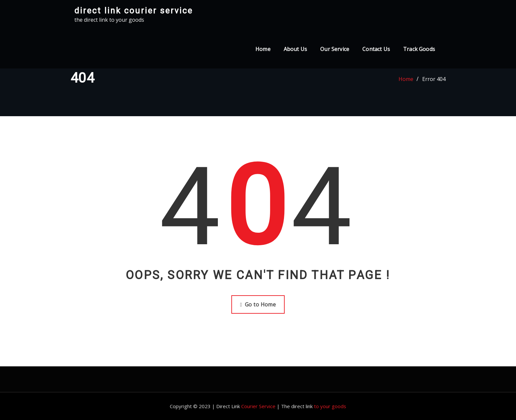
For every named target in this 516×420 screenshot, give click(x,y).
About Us (295, 49)
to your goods (330, 406)
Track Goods (419, 49)
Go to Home (258, 304)
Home (263, 49)
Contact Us (376, 49)
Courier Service (258, 406)
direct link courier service (134, 11)
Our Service (335, 49)
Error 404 (434, 79)
